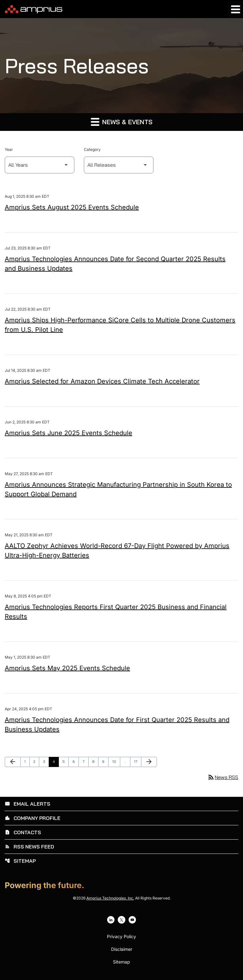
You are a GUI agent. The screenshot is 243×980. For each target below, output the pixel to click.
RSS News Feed (29, 847)
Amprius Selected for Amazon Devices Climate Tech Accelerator (102, 381)
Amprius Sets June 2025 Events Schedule (69, 433)
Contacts (23, 832)
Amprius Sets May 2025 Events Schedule (67, 668)
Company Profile (33, 818)
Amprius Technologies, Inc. (110, 898)
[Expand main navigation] (235, 9)
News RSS (223, 777)
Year (9, 149)
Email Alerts (28, 804)
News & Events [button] (122, 122)
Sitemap (20, 861)
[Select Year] (40, 165)
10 (116, 761)
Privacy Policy (121, 937)
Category (92, 149)
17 (138, 761)
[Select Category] (119, 165)
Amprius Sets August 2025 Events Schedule (72, 207)
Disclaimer (122, 949)
